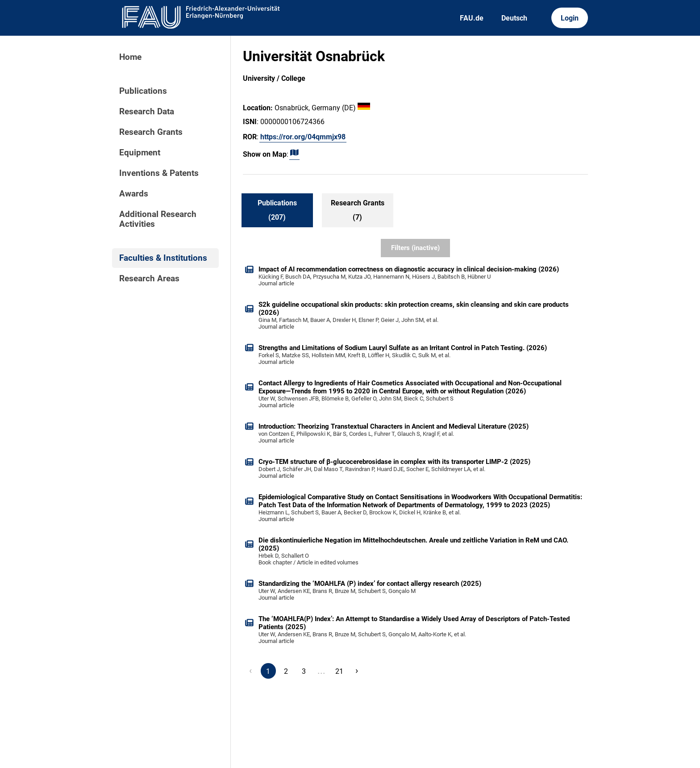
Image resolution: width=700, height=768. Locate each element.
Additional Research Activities (158, 219)
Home (130, 57)
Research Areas (149, 279)
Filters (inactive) (415, 248)
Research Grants (151, 132)
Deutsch (514, 18)
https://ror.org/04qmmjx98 (303, 137)
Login (570, 18)
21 (339, 671)
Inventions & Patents (159, 173)
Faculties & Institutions (163, 258)
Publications (143, 91)
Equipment (140, 153)
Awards (134, 194)
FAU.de (472, 18)
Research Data (147, 112)
